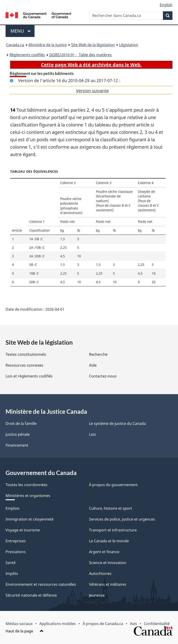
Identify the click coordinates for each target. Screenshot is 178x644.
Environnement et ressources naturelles (41, 584)
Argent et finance (104, 552)
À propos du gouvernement (113, 485)
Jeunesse (97, 595)
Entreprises (16, 541)
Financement (17, 445)
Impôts (12, 573)
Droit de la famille (21, 423)
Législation (129, 45)
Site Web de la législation (93, 45)
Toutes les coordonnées (27, 485)
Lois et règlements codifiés (29, 376)
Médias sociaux (19, 624)
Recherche (98, 354)
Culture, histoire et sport (111, 508)
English (166, 5)
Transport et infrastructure (113, 530)
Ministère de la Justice (48, 45)
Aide (93, 365)
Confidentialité (157, 624)
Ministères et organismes (28, 496)
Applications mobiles (58, 624)
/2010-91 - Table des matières (81, 55)
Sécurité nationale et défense (31, 595)
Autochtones (100, 573)
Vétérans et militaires (108, 584)
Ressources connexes (24, 365)
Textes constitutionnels (26, 354)
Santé (11, 563)
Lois (92, 434)
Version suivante (92, 91)
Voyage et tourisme (23, 530)
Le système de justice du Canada (117, 423)
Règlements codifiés (27, 55)
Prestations (16, 552)
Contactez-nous (103, 376)
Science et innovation (108, 563)
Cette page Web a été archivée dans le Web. (91, 65)
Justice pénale (18, 434)
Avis (133, 624)
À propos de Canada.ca (103, 624)
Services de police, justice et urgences (122, 519)
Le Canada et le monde (109, 541)
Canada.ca (15, 45)
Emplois (13, 508)
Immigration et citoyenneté (30, 519)
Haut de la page (25, 631)
